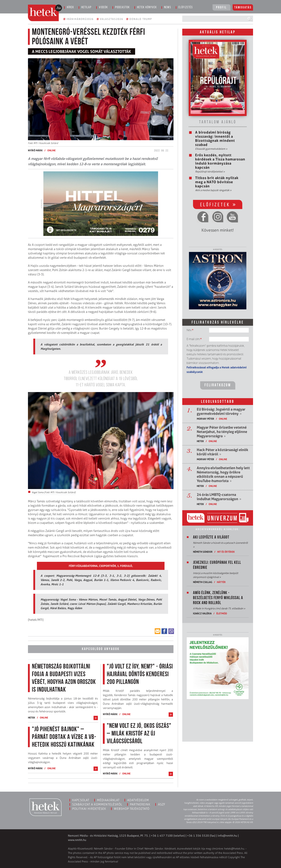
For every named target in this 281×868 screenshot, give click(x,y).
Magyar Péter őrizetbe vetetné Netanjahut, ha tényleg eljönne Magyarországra (222, 432)
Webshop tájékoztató (132, 809)
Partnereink (140, 804)
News (168, 7)
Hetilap (86, 7)
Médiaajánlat (108, 800)
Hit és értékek (226, 552)
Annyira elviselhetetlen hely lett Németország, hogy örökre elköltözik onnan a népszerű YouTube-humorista (223, 474)
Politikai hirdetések (89, 809)
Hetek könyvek (147, 7)
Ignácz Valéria (202, 613)
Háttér (221, 582)
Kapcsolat (81, 800)
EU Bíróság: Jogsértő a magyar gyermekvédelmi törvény (221, 411)
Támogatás (243, 8)
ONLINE (51, 150)
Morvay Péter (205, 419)
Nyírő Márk (35, 150)
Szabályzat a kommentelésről (97, 804)
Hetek (32, 718)
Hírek (70, 7)
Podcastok (122, 7)
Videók (103, 7)
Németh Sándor (203, 552)
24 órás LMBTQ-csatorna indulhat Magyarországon (219, 497)
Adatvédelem (138, 800)
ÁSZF (162, 804)
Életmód (222, 613)
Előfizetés (186, 7)
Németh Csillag (203, 582)
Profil (222, 8)
